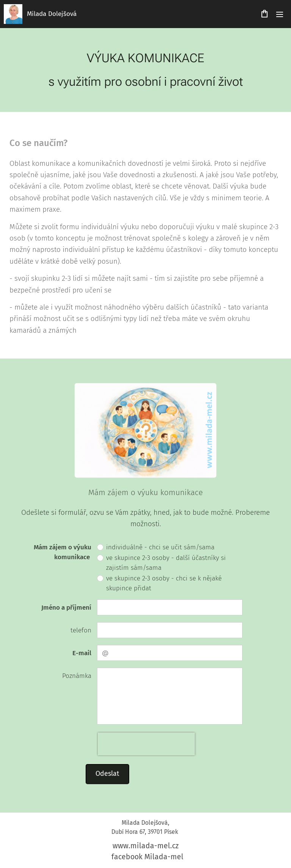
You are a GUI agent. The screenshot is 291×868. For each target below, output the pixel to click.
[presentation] (146, 744)
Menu (280, 14)
